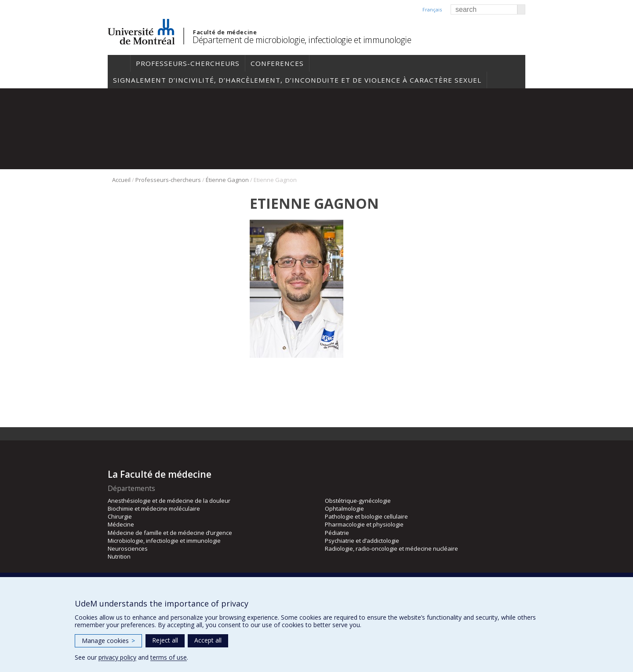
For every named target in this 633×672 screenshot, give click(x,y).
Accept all (208, 640)
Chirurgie (120, 516)
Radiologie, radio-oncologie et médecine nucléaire (391, 548)
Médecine (121, 524)
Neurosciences (128, 548)
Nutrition (119, 556)
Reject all (165, 640)
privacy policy (117, 657)
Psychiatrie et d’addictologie (362, 541)
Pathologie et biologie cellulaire (366, 516)
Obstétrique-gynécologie (358, 501)
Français (432, 9)
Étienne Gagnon (227, 180)
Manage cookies (108, 641)
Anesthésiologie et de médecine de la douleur (169, 501)
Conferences (277, 63)
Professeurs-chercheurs (188, 63)
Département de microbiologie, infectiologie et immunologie (302, 40)
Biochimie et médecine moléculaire (154, 509)
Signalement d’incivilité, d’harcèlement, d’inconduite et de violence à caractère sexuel (297, 80)
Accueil (119, 63)
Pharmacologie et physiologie (364, 524)
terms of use (169, 657)
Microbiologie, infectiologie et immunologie (164, 541)
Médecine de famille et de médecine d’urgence (170, 533)
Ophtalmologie (344, 509)
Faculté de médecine (225, 32)
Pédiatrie (337, 533)
